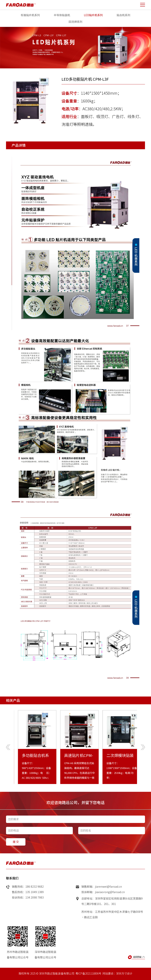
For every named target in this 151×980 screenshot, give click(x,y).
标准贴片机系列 (30, 15)
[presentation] (8, 756)
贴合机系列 (123, 15)
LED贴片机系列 (93, 15)
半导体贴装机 (62, 15)
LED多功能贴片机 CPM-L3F (85, 79)
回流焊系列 (75, 22)
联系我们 (12, 887)
